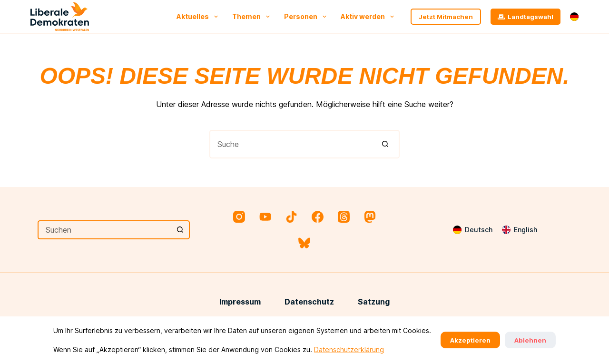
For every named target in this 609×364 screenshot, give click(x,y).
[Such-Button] (385, 144)
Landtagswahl (526, 17)
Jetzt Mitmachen (446, 17)
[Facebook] (318, 217)
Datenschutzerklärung (349, 349)
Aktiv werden (369, 17)
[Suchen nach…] (290, 144)
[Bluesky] (304, 243)
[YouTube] (265, 217)
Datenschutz (309, 302)
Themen (253, 17)
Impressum (240, 302)
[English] (520, 230)
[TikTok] (291, 217)
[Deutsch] (473, 230)
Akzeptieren (470, 340)
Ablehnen (530, 340)
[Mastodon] (370, 217)
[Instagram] (239, 217)
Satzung (374, 302)
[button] (574, 17)
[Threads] (344, 217)
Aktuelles (199, 17)
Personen (307, 17)
